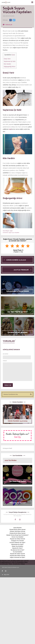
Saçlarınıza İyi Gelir (10, 61)
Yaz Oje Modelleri (18, 552)
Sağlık (11, 231)
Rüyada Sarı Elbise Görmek (17, 539)
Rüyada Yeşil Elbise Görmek (17, 531)
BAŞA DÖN (6, 574)
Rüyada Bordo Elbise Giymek (18, 533)
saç (10, 129)
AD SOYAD (5, 354)
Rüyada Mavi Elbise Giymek (17, 556)
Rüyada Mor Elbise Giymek (18, 554)
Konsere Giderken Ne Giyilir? (17, 543)
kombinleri (5, 232)
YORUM (5, 361)
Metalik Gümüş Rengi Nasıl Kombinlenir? (17, 535)
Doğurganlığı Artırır (10, 66)
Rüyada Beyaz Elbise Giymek (17, 529)
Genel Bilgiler (6, 231)
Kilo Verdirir (7, 64)
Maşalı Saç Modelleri (17, 546)
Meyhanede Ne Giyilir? (18, 544)
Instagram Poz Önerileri (17, 541)
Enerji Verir (7, 59)
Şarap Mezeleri (17, 528)
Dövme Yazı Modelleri (18, 537)
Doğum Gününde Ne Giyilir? (17, 557)
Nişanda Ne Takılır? (17, 548)
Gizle (13, 55)
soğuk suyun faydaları (14, 232)
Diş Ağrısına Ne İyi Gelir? (17, 550)
